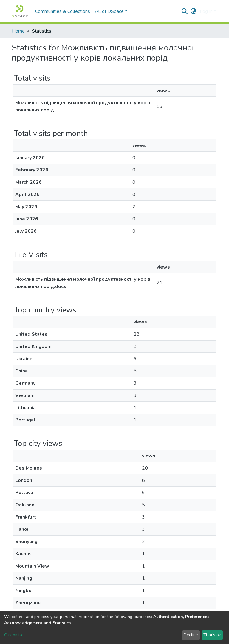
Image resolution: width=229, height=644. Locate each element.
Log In (206, 11)
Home (18, 31)
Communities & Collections (63, 11)
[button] (194, 11)
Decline (191, 635)
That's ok (212, 635)
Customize (14, 635)
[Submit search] (185, 11)
